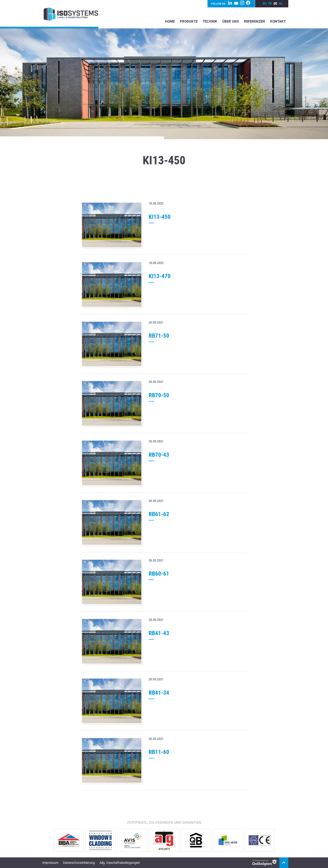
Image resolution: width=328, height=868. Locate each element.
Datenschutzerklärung (79, 863)
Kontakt (278, 21)
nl (281, 3)
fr (270, 3)
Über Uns (231, 21)
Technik (210, 21)
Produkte (189, 21)
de (275, 3)
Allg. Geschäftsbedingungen (120, 863)
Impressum (50, 863)
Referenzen (254, 21)
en (265, 3)
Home (170, 21)
